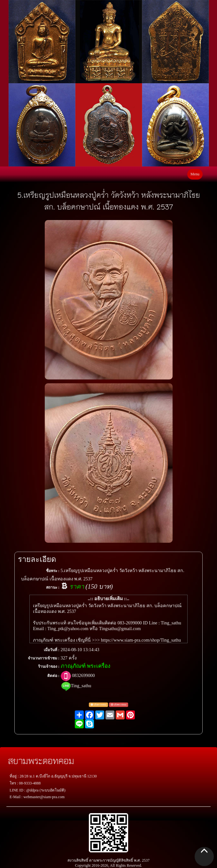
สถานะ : (53, 587)
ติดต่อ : (53, 676)
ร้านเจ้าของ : (49, 666)
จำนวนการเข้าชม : (44, 658)
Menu (195, 174)
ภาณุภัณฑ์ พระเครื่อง (85, 666)
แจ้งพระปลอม (119, 705)
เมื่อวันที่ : (52, 650)
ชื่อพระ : (53, 571)
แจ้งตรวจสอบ (98, 705)
